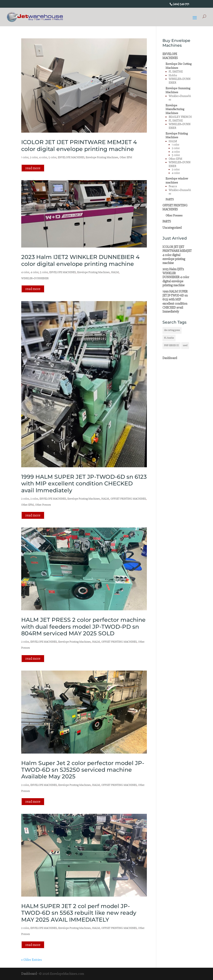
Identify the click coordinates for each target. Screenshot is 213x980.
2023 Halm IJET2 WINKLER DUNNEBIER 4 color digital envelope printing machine (80, 260)
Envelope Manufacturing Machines (175, 109)
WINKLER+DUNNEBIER (35, 278)
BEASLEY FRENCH (180, 117)
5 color (52, 157)
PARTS (170, 199)
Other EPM (126, 157)
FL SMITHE (176, 72)
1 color (25, 157)
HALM (115, 272)
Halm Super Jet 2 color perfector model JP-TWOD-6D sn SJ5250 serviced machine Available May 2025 (83, 770)
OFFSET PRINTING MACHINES (128, 499)
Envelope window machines (177, 180)
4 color (43, 157)
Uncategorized (172, 228)
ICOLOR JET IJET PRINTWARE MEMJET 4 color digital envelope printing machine (79, 145)
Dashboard (170, 358)
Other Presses (43, 505)
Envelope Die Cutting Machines (179, 66)
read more (33, 168)
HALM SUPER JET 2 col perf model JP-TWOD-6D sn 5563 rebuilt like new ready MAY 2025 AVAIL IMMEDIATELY (79, 913)
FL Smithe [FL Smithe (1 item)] (169, 338)
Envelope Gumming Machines (178, 90)
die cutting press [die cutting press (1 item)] (172, 330)
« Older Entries (32, 960)
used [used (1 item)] (185, 345)
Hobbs (173, 75)
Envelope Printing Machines (102, 157)
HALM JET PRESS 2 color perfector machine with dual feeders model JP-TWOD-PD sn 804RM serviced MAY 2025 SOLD (83, 627)
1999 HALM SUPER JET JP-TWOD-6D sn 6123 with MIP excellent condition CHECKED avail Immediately (84, 484)
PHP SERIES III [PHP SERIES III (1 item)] (172, 345)
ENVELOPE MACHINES (71, 157)
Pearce (173, 186)
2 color (34, 157)
